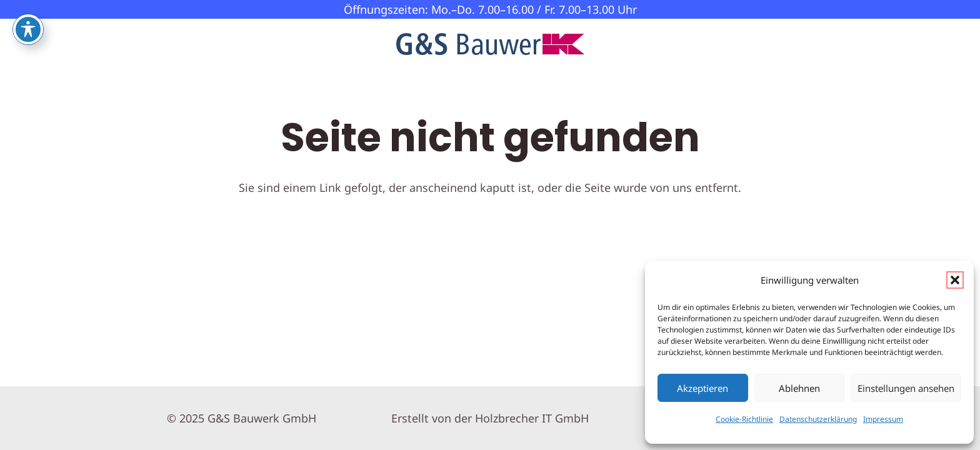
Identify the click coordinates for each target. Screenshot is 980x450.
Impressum (883, 419)
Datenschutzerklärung (818, 419)
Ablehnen (799, 388)
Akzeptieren (702, 388)
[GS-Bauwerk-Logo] (490, 44)
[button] (955, 280)
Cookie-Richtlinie (744, 419)
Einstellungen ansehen (906, 388)
